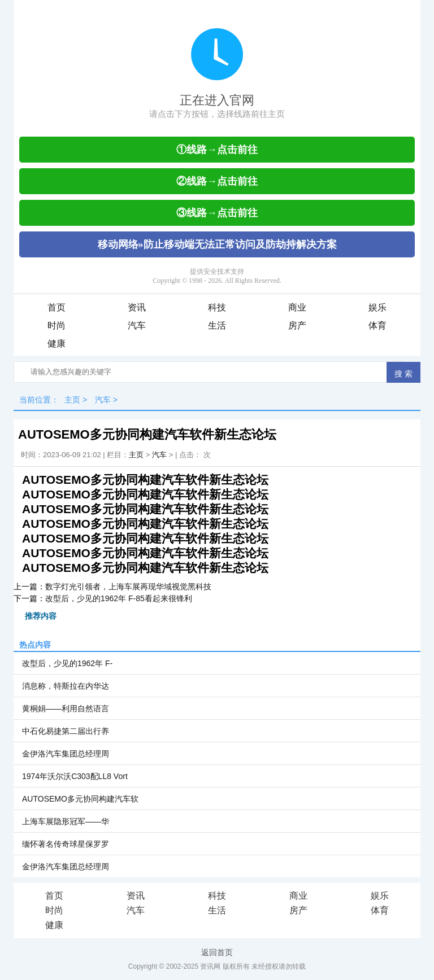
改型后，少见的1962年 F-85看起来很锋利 (119, 598)
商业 (297, 307)
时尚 (57, 325)
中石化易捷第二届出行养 (66, 731)
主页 (72, 400)
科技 (217, 307)
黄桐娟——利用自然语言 (66, 708)
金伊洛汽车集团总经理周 (66, 754)
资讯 (137, 307)
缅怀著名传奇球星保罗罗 (66, 844)
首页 (57, 307)
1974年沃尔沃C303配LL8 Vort (75, 776)
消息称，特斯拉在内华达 (66, 686)
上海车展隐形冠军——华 (66, 821)
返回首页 (217, 952)
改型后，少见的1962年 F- (67, 663)
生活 (217, 325)
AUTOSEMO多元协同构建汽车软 (80, 799)
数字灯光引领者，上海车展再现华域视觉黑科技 (128, 587)
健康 (57, 344)
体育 (377, 325)
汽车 (137, 325)
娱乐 (377, 307)
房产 (297, 325)
